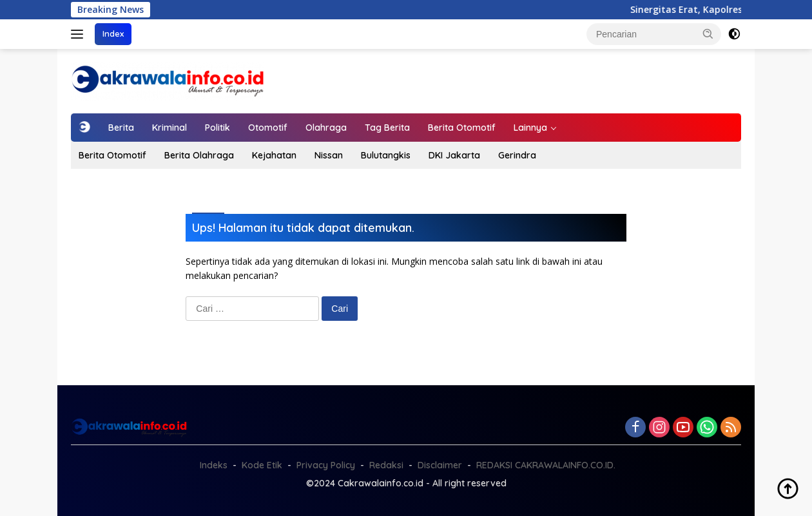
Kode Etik (262, 465)
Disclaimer (440, 465)
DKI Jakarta (454, 155)
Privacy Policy (326, 465)
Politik (217, 128)
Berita (121, 128)
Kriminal (169, 128)
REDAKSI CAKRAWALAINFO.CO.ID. (546, 465)
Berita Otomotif (462, 128)
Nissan (329, 155)
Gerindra (517, 155)
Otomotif (268, 128)
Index (113, 33)
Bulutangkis (386, 155)
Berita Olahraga (199, 155)
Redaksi (386, 465)
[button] (708, 33)
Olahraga (326, 128)
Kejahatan (274, 155)
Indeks (214, 465)
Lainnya (530, 128)
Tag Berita (387, 128)
